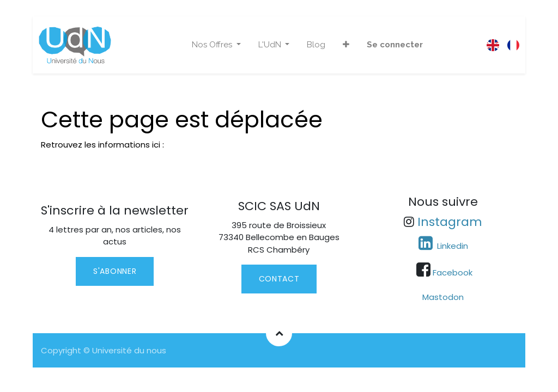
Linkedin (451, 246)
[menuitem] (316, 45)
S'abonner (115, 271)
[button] (346, 45)
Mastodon (443, 297)
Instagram (450, 222)
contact (279, 279)
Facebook (453, 272)
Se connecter (395, 45)
